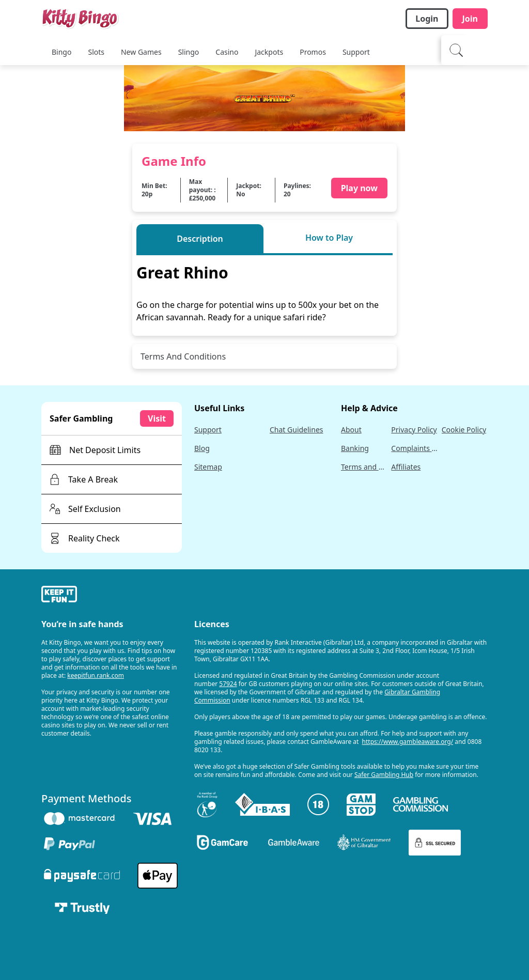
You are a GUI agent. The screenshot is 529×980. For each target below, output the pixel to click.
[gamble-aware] (112, 596)
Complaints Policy (414, 448)
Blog (202, 448)
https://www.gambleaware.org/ (408, 742)
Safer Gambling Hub (384, 775)
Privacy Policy (414, 430)
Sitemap (208, 467)
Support (208, 430)
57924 (228, 684)
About (351, 430)
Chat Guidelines (297, 430)
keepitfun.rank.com (96, 675)
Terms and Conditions (364, 467)
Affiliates (406, 467)
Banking (355, 448)
